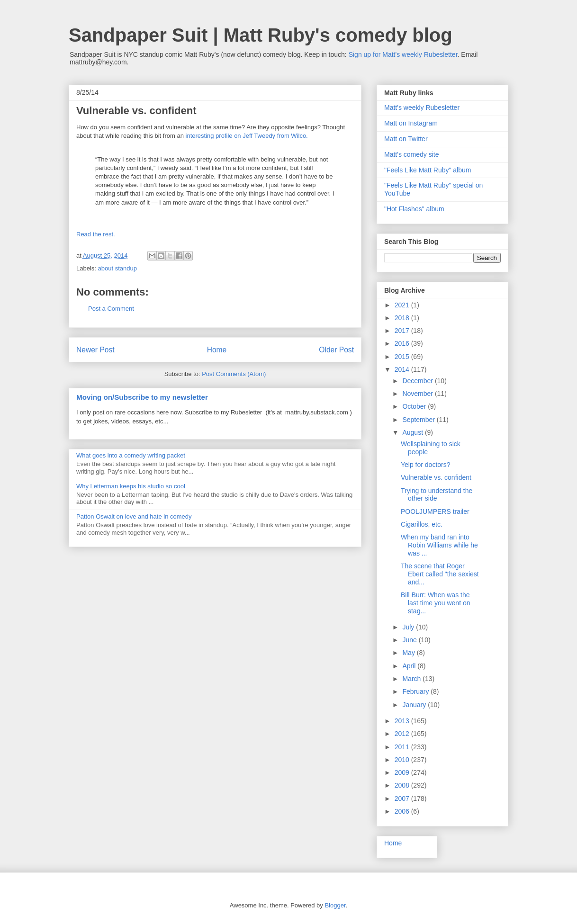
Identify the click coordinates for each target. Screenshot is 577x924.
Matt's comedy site (412, 154)
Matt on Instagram (411, 123)
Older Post (336, 350)
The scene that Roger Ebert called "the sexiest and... (440, 574)
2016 (403, 343)
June (410, 640)
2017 (403, 331)
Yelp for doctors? (426, 465)
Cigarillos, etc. (422, 524)
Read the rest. (96, 234)
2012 (403, 734)
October (415, 406)
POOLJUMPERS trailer (435, 511)
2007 (403, 798)
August (413, 432)
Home (217, 350)
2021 (403, 305)
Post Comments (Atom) (234, 374)
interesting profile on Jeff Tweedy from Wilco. (247, 136)
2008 (403, 785)
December (418, 381)
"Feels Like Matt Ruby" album (428, 170)
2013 (403, 721)
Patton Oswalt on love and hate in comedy (134, 516)
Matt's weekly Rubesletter (422, 108)
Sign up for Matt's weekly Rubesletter (403, 54)
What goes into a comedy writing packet (131, 455)
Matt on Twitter (406, 139)
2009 (403, 772)
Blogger (335, 905)
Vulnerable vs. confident (436, 477)
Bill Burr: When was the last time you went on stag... (436, 603)
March (412, 679)
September (419, 420)
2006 (403, 811)
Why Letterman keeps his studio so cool (131, 486)
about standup (117, 268)
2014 (403, 369)
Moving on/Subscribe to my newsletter (142, 397)
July (409, 627)
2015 (403, 357)
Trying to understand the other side (437, 495)
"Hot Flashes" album (414, 209)
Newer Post (95, 350)
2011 (403, 747)
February (416, 691)
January (415, 705)
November (418, 394)
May (409, 653)
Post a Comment (111, 309)
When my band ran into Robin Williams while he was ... (439, 545)
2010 (403, 760)
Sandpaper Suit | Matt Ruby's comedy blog (261, 35)
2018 (403, 318)
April (410, 666)
